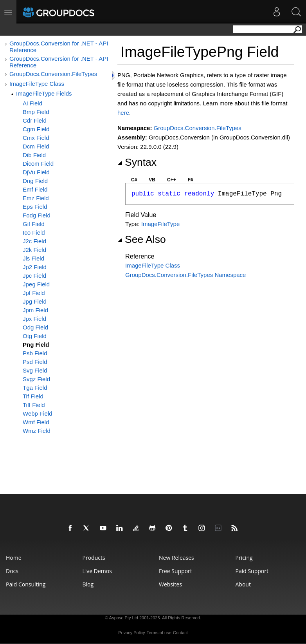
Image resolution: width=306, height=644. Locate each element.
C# (134, 180)
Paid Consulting (26, 584)
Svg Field (35, 370)
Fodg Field (37, 215)
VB (152, 180)
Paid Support (252, 571)
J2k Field (34, 250)
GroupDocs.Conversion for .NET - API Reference (59, 47)
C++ (172, 180)
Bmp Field (36, 112)
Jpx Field (34, 319)
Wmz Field (37, 431)
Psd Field (35, 362)
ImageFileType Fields (44, 93)
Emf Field (35, 189)
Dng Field (35, 181)
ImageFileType (160, 224)
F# (191, 180)
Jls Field (33, 258)
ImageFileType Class (37, 84)
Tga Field (35, 388)
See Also (142, 239)
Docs (12, 571)
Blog (88, 584)
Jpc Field (34, 276)
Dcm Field (36, 146)
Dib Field (34, 155)
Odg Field (35, 327)
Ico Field (34, 232)
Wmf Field (36, 422)
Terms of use (159, 633)
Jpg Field (35, 301)
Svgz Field (36, 379)
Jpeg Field (36, 284)
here (123, 113)
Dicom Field (38, 164)
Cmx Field (36, 138)
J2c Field (34, 241)
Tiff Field (34, 405)
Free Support (175, 571)
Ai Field (32, 103)
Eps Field (35, 207)
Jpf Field (34, 293)
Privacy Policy (131, 633)
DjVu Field (36, 172)
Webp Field (38, 413)
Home (14, 558)
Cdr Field (35, 120)
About (243, 584)
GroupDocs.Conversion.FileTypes (53, 74)
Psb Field (35, 353)
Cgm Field (36, 129)
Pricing (244, 558)
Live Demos (97, 571)
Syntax (137, 162)
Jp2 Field (35, 267)
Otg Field (35, 336)
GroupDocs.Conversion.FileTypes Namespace (185, 275)
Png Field (36, 345)
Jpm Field (35, 310)
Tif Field (33, 396)
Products (94, 558)
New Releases (176, 558)
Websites (170, 584)
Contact (180, 633)
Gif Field (34, 224)
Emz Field (36, 198)
